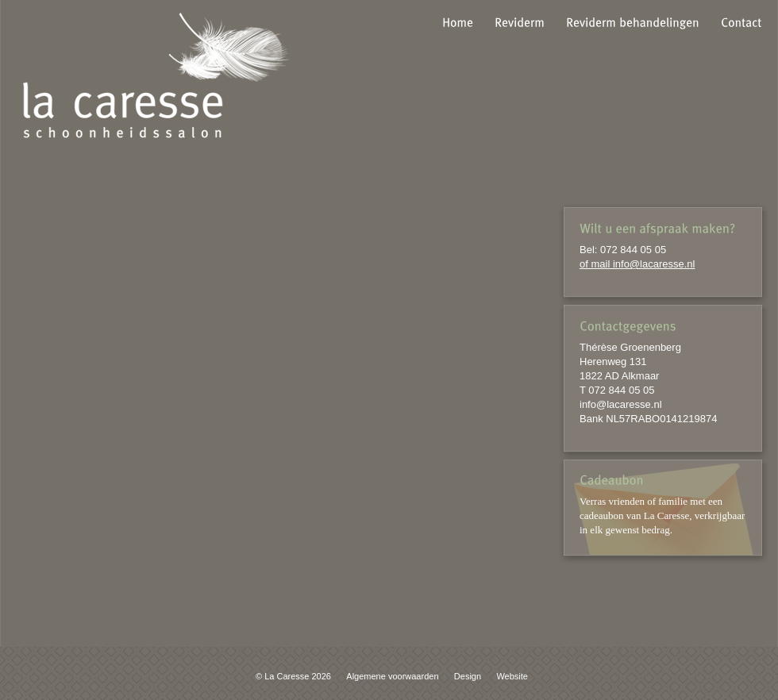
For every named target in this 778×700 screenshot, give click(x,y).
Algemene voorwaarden (392, 676)
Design (468, 676)
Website (512, 676)
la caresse (156, 75)
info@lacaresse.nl (621, 404)
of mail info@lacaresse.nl (637, 264)
